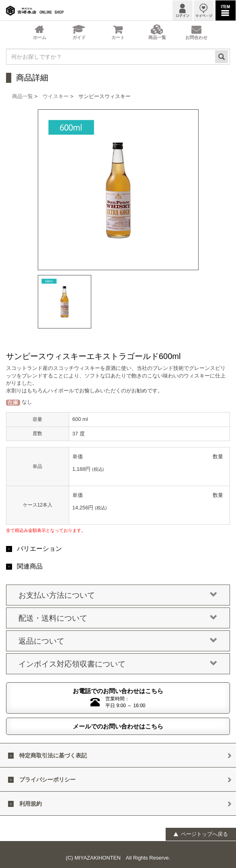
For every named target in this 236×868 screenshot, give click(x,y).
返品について (118, 641)
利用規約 (31, 804)
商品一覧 (23, 96)
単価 (78, 457)
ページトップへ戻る (200, 834)
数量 (218, 457)
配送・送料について (118, 618)
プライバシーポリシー (47, 780)
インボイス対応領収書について (118, 664)
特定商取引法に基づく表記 (53, 755)
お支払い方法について (118, 595)
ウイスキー (56, 96)
